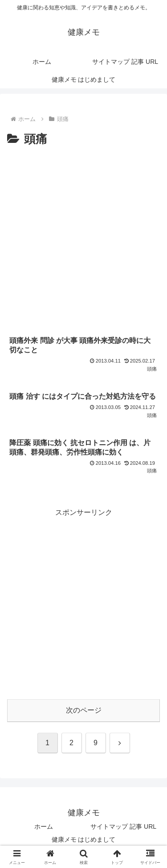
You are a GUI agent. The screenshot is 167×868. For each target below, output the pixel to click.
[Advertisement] (83, 238)
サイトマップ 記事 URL (123, 826)
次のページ (84, 710)
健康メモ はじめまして (84, 839)
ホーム (44, 826)
